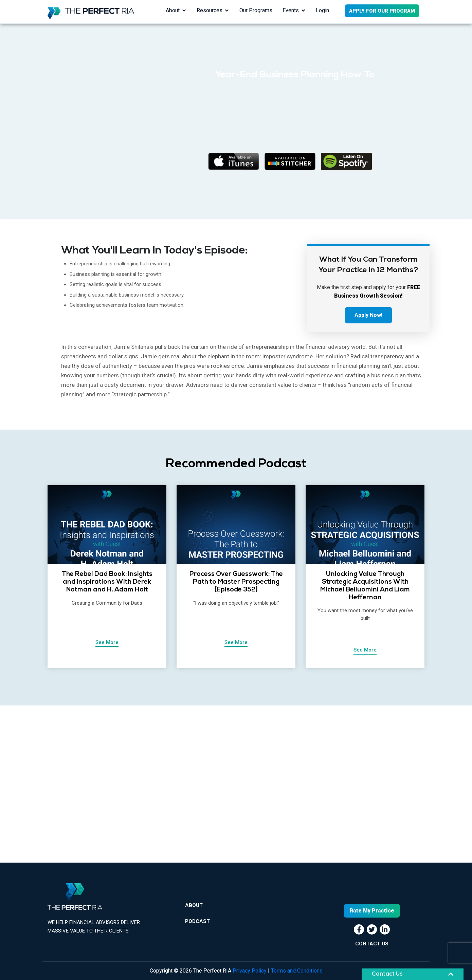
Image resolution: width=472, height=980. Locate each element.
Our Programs (256, 10)
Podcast (197, 921)
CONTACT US (372, 944)
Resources (210, 10)
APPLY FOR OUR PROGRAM (382, 11)
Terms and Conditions (297, 971)
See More (107, 642)
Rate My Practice (372, 911)
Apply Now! (368, 315)
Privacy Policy (250, 971)
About (173, 10)
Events (291, 10)
